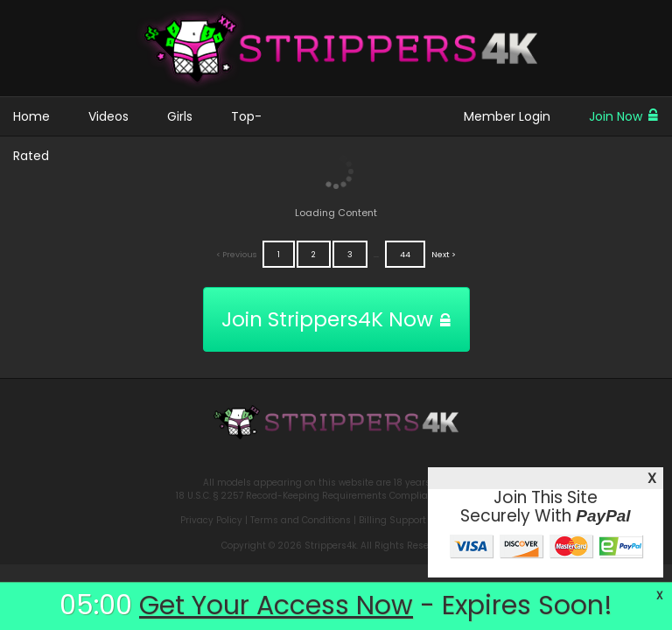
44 (405, 254)
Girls (180, 116)
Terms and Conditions (301, 520)
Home (31, 116)
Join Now (624, 116)
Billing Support (392, 520)
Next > (444, 254)
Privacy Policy (211, 520)
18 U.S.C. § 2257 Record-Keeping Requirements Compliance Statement (336, 496)
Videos (108, 116)
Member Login (507, 116)
